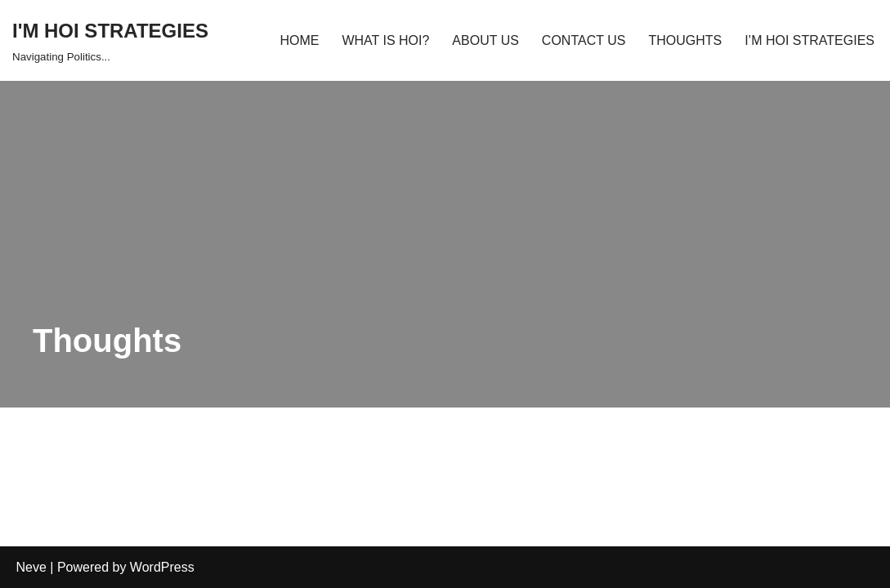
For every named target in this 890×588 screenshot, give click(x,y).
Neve (31, 567)
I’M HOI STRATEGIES (809, 40)
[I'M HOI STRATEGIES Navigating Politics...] (110, 40)
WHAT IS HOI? (385, 40)
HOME (299, 40)
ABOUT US (485, 40)
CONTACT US (584, 40)
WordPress (162, 567)
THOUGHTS (685, 40)
